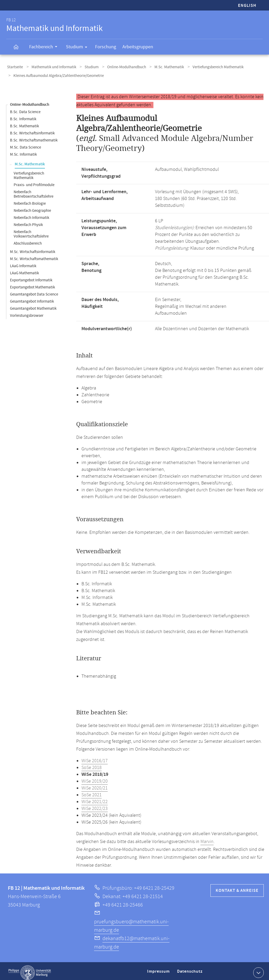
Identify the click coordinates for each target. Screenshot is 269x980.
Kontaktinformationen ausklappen (258, 969)
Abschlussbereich (28, 240)
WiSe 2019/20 (95, 778)
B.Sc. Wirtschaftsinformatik (32, 130)
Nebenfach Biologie (30, 200)
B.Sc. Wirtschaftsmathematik (34, 137)
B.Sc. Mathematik (24, 123)
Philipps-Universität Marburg (30, 970)
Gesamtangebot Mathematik (33, 305)
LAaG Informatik (23, 263)
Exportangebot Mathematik (32, 284)
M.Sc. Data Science (25, 144)
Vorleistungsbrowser (27, 312)
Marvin (207, 839)
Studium (78, 48)
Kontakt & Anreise (237, 887)
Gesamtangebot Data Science (34, 291)
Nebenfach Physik (28, 222)
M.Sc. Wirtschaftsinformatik (33, 249)
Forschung (106, 47)
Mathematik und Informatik (51, 67)
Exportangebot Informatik (31, 277)
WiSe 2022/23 (95, 805)
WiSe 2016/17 (95, 758)
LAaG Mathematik (24, 270)
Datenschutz (191, 970)
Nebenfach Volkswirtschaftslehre (31, 231)
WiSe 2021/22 (95, 799)
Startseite (14, 67)
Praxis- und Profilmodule (34, 182)
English (247, 6)
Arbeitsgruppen (138, 47)
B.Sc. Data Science (25, 109)
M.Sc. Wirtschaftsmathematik (34, 256)
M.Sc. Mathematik (159, 67)
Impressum (159, 970)
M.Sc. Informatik (23, 151)
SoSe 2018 (92, 765)
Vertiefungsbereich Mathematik (206, 67)
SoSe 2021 (92, 792)
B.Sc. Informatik (23, 116)
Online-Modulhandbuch (119, 67)
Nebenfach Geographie (32, 207)
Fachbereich (45, 48)
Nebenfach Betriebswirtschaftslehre (33, 191)
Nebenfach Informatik (31, 215)
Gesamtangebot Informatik (32, 298)
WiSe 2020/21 (95, 785)
